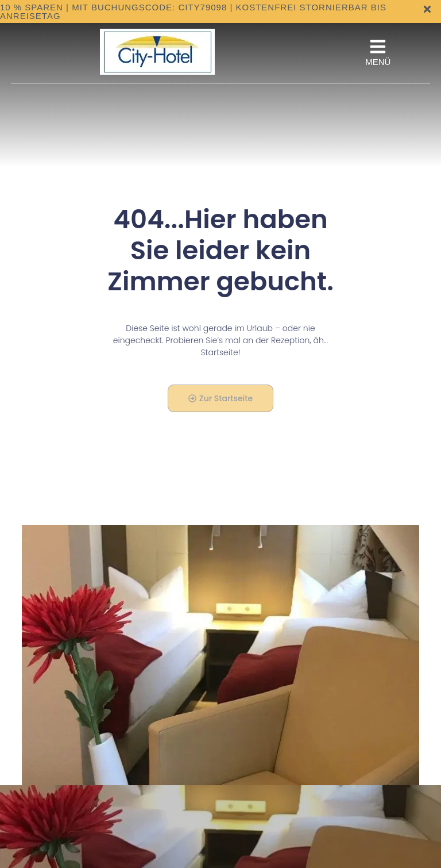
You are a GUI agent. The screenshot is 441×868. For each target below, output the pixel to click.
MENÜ (378, 62)
